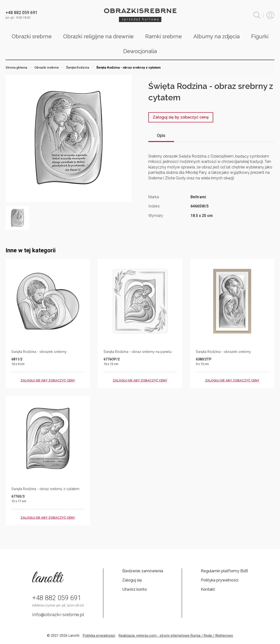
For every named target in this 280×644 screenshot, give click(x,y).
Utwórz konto (135, 589)
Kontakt (208, 589)
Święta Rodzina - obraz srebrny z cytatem (45, 489)
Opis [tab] (161, 135)
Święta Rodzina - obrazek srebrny (39, 352)
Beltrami (198, 197)
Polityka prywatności (220, 580)
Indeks (154, 206)
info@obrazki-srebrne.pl (58, 614)
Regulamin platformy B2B (224, 571)
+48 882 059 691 (57, 598)
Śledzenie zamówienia (143, 571)
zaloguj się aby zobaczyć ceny (48, 380)
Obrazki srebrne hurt (140, 15)
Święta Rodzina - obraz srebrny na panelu (138, 352)
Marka (154, 197)
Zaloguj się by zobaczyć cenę (181, 117)
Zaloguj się (132, 580)
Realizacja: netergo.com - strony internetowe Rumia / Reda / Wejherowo (176, 636)
